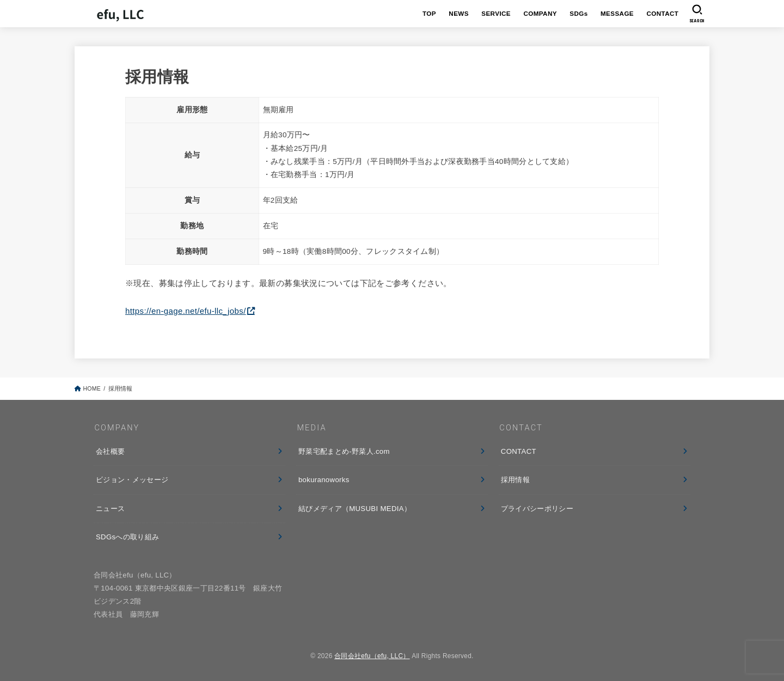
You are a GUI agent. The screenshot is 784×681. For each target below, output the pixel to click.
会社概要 (110, 451)
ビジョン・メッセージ (132, 480)
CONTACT (662, 13)
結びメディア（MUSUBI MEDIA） (355, 509)
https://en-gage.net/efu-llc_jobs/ (186, 311)
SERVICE (496, 13)
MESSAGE (617, 13)
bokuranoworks (324, 480)
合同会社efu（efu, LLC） (372, 656)
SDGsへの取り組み (127, 537)
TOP (429, 13)
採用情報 (515, 480)
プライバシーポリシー (537, 509)
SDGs (578, 13)
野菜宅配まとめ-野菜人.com (344, 451)
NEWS (459, 13)
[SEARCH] (697, 14)
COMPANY (540, 13)
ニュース (110, 509)
